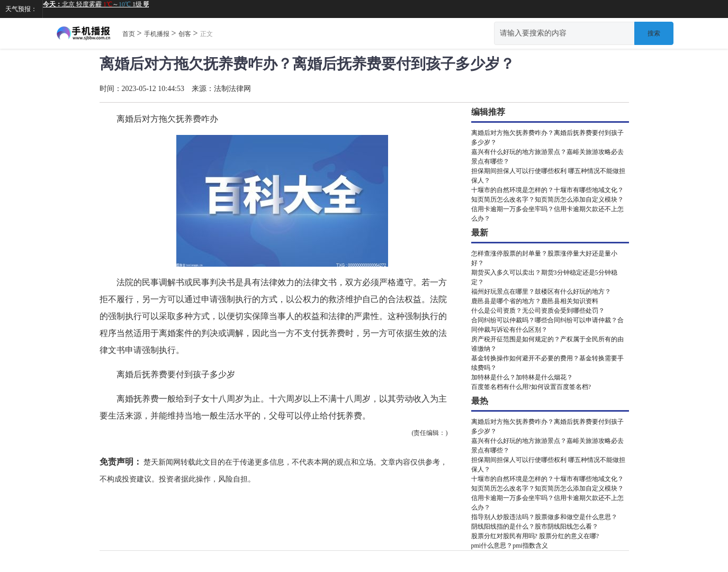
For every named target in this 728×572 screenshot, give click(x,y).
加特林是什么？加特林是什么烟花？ (522, 377)
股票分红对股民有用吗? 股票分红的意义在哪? (535, 536)
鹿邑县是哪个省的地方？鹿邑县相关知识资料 (535, 301)
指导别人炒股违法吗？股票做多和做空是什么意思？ (544, 517)
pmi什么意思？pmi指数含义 (510, 546)
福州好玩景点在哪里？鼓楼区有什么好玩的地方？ (541, 292)
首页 (129, 34)
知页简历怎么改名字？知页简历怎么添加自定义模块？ (547, 199)
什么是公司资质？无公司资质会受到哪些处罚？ (538, 311)
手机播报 (157, 34)
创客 (185, 34)
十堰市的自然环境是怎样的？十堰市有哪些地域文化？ (547, 190)
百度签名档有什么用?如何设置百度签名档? (531, 387)
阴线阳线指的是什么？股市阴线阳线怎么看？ (535, 526)
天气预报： (21, 9)
